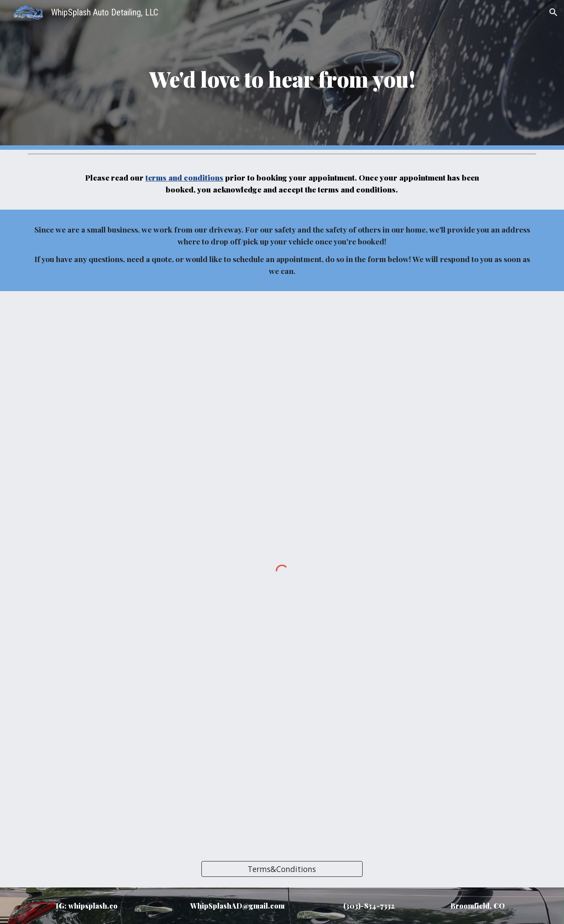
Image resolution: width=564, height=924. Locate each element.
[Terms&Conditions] (282, 869)
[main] (282, 75)
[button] (553, 12)
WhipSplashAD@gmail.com (237, 906)
